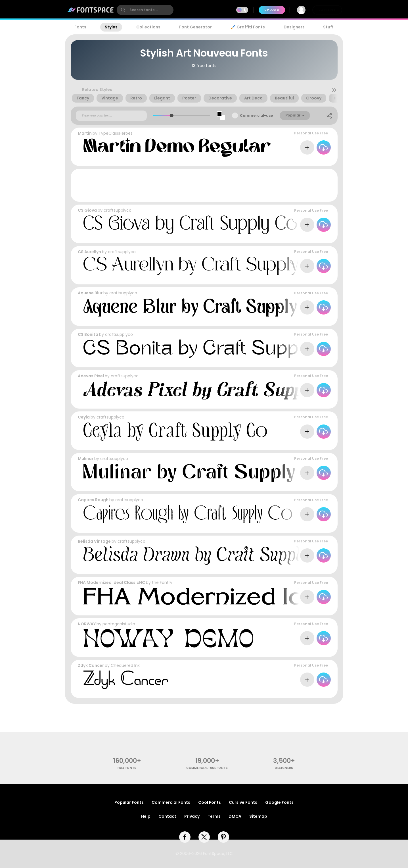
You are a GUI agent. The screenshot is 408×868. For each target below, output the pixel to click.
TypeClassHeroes (116, 133)
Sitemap (258, 816)
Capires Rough (93, 500)
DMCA (235, 816)
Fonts (80, 27)
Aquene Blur (90, 293)
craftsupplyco (118, 210)
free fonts (127, 768)
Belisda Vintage (94, 541)
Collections (148, 27)
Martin (85, 133)
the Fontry (162, 582)
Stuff (328, 27)
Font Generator (195, 27)
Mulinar (86, 459)
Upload (272, 10)
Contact (167, 816)
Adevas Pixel (91, 376)
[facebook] (185, 837)
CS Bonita (88, 334)
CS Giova (87, 210)
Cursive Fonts (243, 802)
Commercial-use (256, 115)
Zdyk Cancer (91, 665)
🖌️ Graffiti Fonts (248, 27)
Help (146, 816)
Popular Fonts (129, 802)
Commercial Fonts (171, 802)
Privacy (192, 816)
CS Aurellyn (89, 252)
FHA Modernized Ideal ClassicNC (111, 582)
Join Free (327, 10)
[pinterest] (223, 837)
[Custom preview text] (111, 116)
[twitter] (204, 837)
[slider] (172, 115)
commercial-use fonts (207, 768)
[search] (145, 10)
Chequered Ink (125, 665)
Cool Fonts (210, 802)
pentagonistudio (119, 624)
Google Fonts (279, 802)
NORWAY (87, 624)
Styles (111, 27)
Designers (294, 27)
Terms (214, 816)
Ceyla (84, 417)
